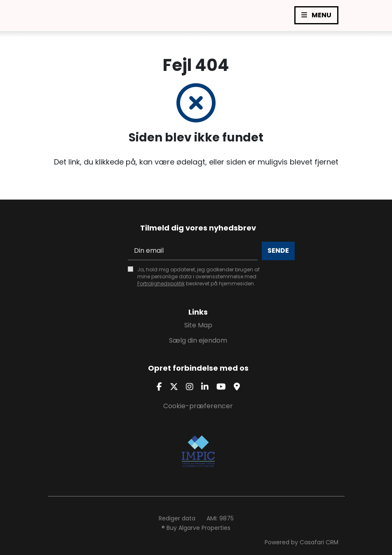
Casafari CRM (319, 542)
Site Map (198, 325)
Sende (278, 250)
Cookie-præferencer (198, 406)
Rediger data (177, 518)
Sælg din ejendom (198, 340)
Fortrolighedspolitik (161, 283)
